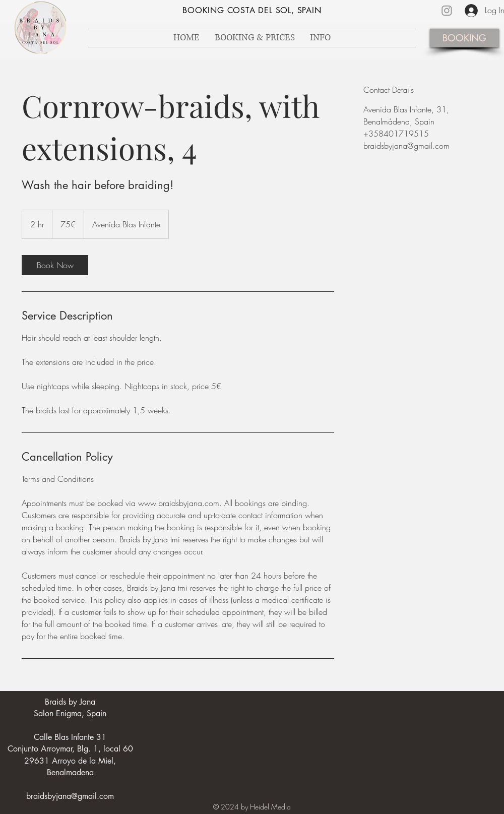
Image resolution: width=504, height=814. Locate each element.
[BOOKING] (464, 38)
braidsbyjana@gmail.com (70, 796)
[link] (55, 265)
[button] (320, 38)
